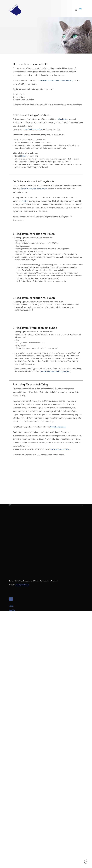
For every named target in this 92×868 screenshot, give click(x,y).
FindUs (23, 156)
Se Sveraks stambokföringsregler (55, 371)
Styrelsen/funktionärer (60, 449)
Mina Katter (63, 119)
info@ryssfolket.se (22, 585)
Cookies (12, 610)
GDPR (11, 606)
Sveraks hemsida (58, 427)
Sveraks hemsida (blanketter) (34, 189)
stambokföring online (33, 129)
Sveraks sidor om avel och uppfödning (57, 80)
